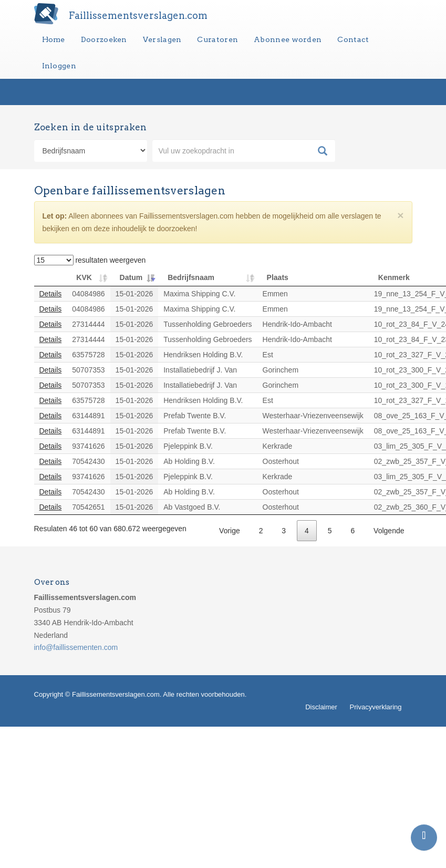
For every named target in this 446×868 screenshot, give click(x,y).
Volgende (389, 531)
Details (51, 294)
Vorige (230, 531)
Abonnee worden (288, 39)
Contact (353, 39)
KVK (84, 277)
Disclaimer (321, 707)
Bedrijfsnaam (191, 277)
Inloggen (59, 66)
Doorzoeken (104, 39)
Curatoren (217, 39)
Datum (131, 277)
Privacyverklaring (376, 707)
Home (54, 39)
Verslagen (162, 39)
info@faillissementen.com (76, 647)
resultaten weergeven (90, 260)
